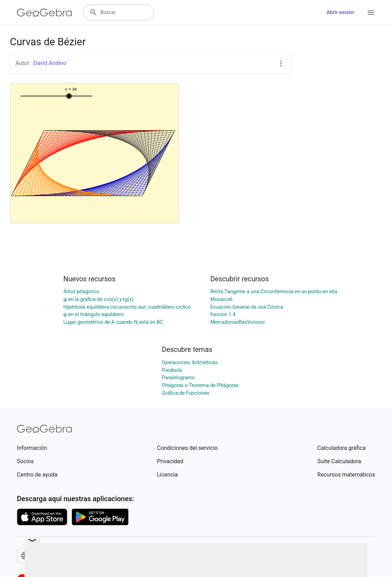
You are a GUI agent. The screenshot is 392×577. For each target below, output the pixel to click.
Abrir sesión (340, 12)
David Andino (50, 63)
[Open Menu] (371, 13)
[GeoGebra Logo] (44, 13)
